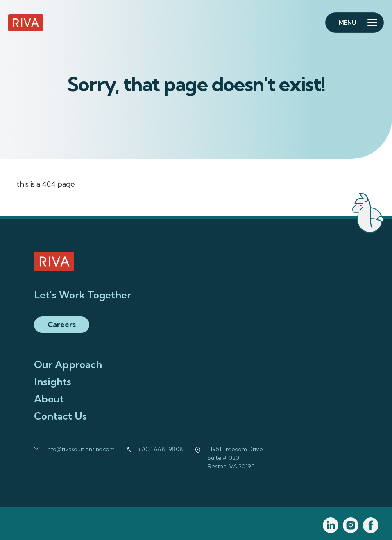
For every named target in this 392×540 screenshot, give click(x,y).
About (49, 399)
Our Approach (68, 364)
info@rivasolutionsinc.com (80, 449)
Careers (62, 324)
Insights (53, 382)
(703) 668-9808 (161, 449)
